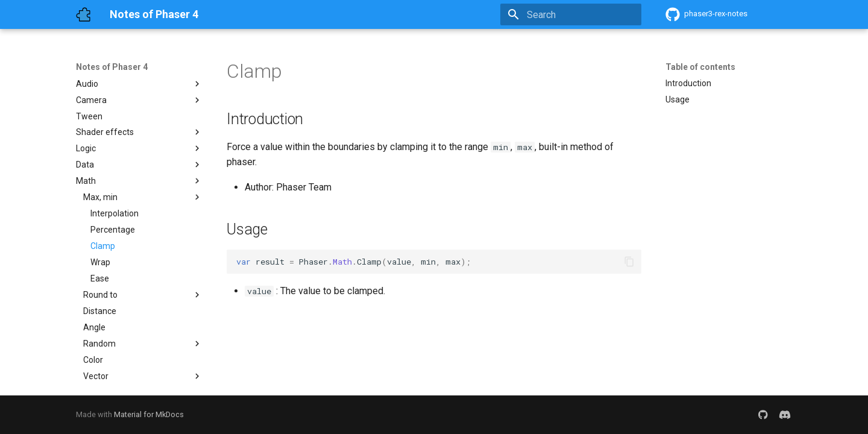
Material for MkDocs (149, 414)
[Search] (571, 14)
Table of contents (700, 67)
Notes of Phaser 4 (112, 67)
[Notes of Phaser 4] (83, 14)
